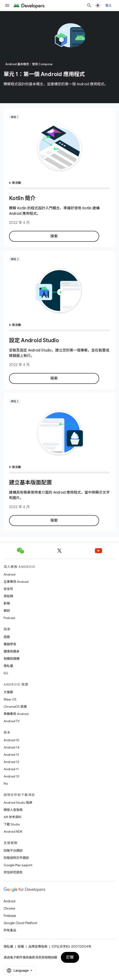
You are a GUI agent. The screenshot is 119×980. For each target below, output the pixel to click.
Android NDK (13, 832)
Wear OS (10, 699)
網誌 (7, 611)
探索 (54, 236)
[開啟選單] (7, 5)
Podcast (9, 618)
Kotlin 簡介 (22, 198)
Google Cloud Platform (20, 923)
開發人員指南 (13, 810)
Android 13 (11, 755)
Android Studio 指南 (18, 803)
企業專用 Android (16, 582)
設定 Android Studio (34, 340)
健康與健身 (11, 651)
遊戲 (7, 637)
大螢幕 (8, 692)
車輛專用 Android (16, 714)
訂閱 (70, 957)
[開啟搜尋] (89, 5)
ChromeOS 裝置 (15, 707)
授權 (21, 947)
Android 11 (11, 769)
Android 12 (11, 762)
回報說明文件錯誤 (16, 858)
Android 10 (11, 776)
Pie (6, 784)
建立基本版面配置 (30, 483)
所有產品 (10, 930)
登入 (109, 5)
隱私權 (8, 666)
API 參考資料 (13, 817)
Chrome (9, 908)
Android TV (12, 721)
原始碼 (8, 596)
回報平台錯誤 (13, 851)
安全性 (8, 589)
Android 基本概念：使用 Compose (29, 64)
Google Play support (18, 865)
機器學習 (10, 644)
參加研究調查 (13, 872)
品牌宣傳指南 (38, 947)
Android (9, 574)
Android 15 (11, 740)
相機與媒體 (11, 659)
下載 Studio (12, 824)
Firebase (10, 916)
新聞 (7, 603)
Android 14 (11, 747)
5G (6, 673)
